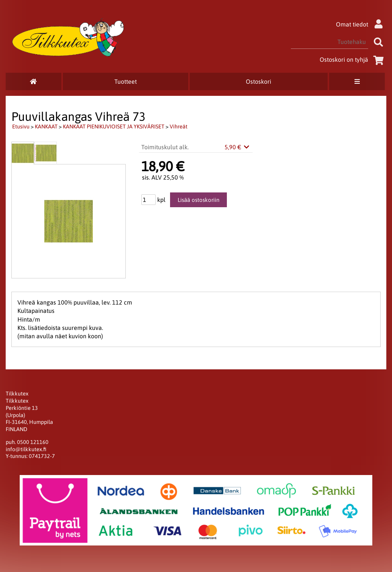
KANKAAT (46, 127)
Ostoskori (258, 81)
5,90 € (237, 147)
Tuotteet (126, 81)
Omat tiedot (361, 24)
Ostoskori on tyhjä (353, 59)
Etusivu (21, 127)
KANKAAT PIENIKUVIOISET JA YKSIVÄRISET (114, 127)
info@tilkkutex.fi (26, 449)
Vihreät (179, 127)
